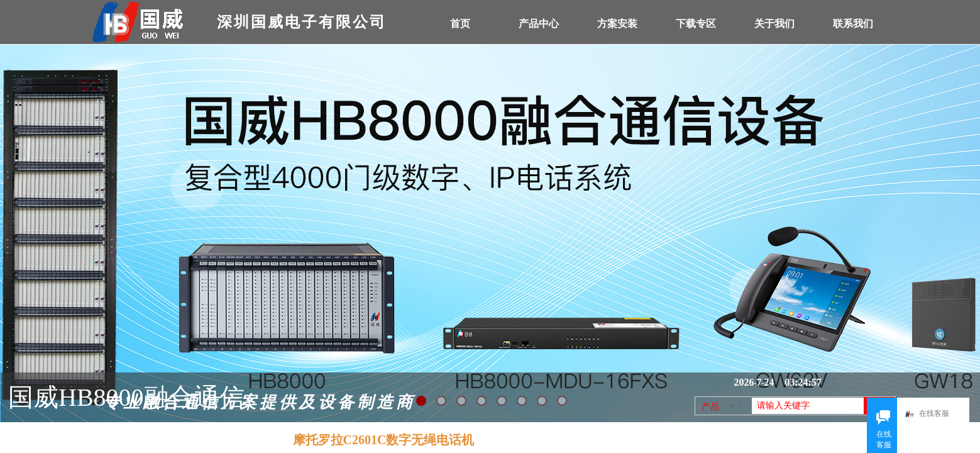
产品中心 (539, 24)
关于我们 (774, 24)
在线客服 (933, 414)
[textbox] (808, 406)
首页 (460, 24)
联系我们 (853, 24)
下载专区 (696, 24)
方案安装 (617, 24)
